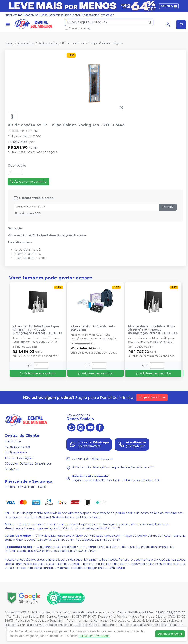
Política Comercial (17, 447)
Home (9, 43)
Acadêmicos (26, 43)
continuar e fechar (170, 634)
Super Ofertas (13, 15)
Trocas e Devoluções (19, 458)
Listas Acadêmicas (52, 15)
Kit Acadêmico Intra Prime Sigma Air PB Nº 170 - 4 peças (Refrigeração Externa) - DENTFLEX (38, 330)
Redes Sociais (90, 15)
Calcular (168, 207)
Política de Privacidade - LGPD (25, 487)
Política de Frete (16, 452)
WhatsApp (108, 15)
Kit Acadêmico (48, 43)
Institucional (72, 15)
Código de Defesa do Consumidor (28, 464)
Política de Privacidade (94, 636)
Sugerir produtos (152, 397)
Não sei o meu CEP (27, 213)
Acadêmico (31, 15)
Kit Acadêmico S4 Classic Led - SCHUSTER (93, 328)
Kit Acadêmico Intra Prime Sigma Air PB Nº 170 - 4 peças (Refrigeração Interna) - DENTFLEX (153, 330)
